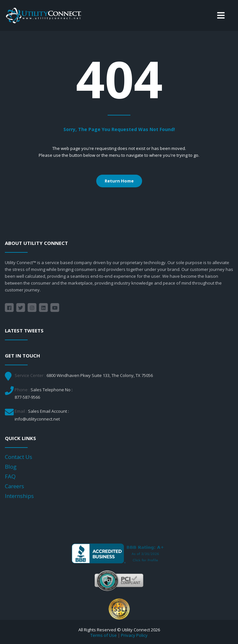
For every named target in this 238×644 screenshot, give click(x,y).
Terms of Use (104, 635)
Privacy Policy (134, 635)
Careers (14, 486)
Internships (19, 496)
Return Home (119, 181)
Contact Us (19, 457)
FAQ (10, 476)
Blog (11, 467)
